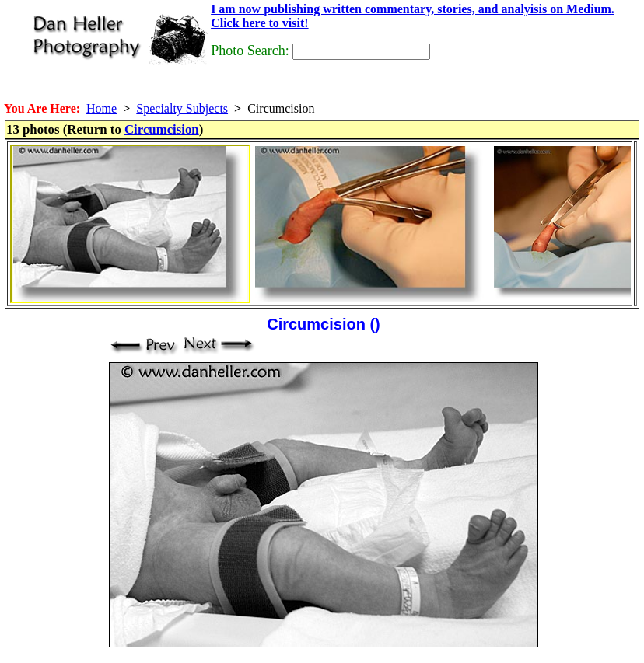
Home (101, 108)
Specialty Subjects (182, 108)
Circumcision (162, 129)
